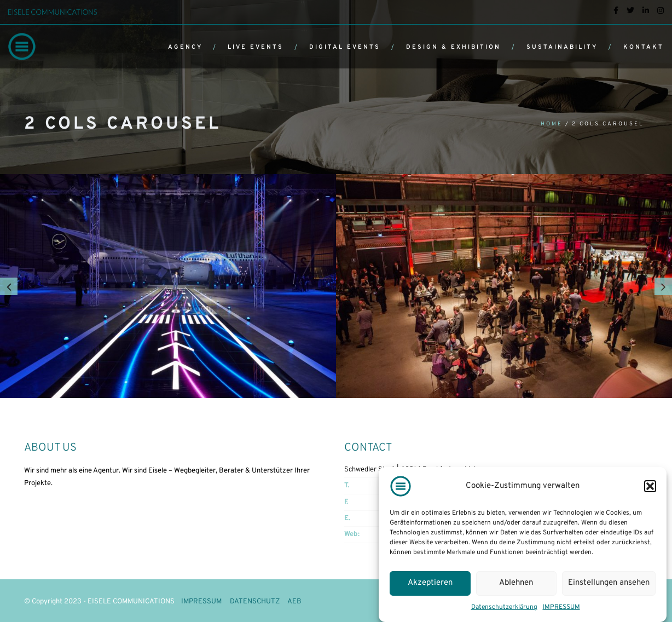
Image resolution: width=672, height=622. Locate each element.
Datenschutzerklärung (504, 607)
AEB (294, 602)
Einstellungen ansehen (609, 583)
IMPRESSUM (561, 607)
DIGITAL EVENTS (345, 47)
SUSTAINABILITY (562, 47)
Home (552, 124)
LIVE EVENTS (256, 47)
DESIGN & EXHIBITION (453, 47)
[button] (650, 486)
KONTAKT (644, 47)
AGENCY (185, 47)
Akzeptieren (430, 583)
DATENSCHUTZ (255, 602)
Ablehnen (516, 583)
